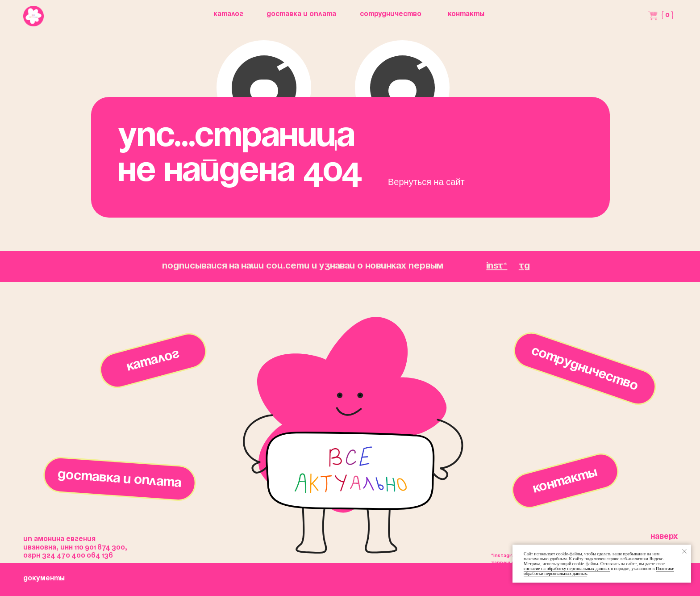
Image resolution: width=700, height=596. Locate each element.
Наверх (664, 537)
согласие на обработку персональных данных (567, 569)
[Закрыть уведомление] (684, 551)
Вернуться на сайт (426, 182)
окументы (44, 579)
